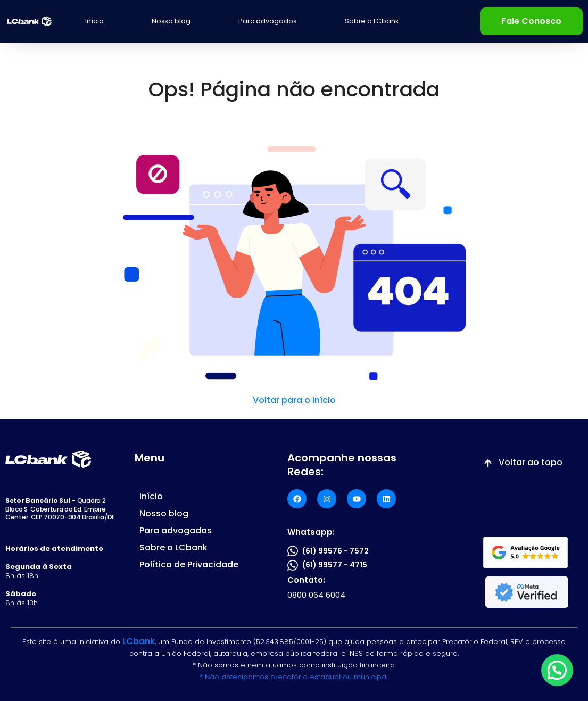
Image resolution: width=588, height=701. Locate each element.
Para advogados (268, 21)
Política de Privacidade (189, 564)
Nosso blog (171, 21)
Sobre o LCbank (372, 21)
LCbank (139, 641)
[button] (557, 670)
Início (94, 21)
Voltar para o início (294, 400)
